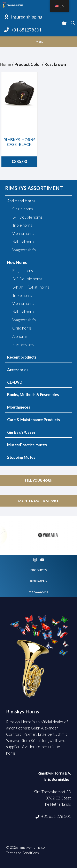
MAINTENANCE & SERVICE (39, 501)
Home (6, 64)
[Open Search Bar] (73, 23)
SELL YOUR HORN (38, 480)
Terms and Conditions (22, 853)
